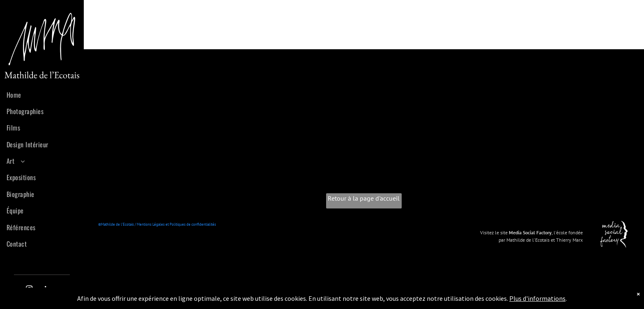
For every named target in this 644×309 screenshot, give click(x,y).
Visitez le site (494, 232)
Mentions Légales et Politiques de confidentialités (176, 224)
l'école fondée (568, 232)
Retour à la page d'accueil (364, 198)
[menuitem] (45, 93)
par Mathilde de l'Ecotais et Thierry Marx (541, 240)
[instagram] (29, 290)
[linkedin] (48, 290)
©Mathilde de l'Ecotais (116, 224)
